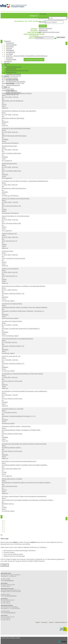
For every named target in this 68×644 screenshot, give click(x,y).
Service (6, 76)
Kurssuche (43, 14)
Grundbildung (11, 52)
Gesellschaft (10, 43)
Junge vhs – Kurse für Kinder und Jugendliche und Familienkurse (27, 56)
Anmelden (43, 26)
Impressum (44, 622)
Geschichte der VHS (12, 94)
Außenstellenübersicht (13, 93)
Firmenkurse (10, 84)
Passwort (42, 22)
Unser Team (10, 89)
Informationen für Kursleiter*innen (17, 71)
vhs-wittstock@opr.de (10, 613)
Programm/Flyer (11, 72)
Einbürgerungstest (12, 78)
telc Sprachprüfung (12, 80)
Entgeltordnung (11, 69)
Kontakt (38, 622)
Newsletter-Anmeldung (14, 74)
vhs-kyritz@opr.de (9, 580)
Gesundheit (10, 47)
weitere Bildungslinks (13, 85)
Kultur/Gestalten (11, 45)
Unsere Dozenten (12, 91)
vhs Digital (9, 54)
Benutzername (43, 18)
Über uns (7, 87)
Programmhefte (11, 60)
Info (5, 65)
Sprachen (9, 49)
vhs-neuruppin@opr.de (10, 596)
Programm (8, 41)
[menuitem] (53, 14)
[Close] (2, 535)
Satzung (51, 622)
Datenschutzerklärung (61, 622)
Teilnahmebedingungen (14, 67)
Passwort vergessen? (45, 29)
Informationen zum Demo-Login (49, 32)
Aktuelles (7, 63)
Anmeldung (8, 61)
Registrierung (43, 30)
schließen (5, 565)
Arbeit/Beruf (10, 50)
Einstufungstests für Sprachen (16, 82)
